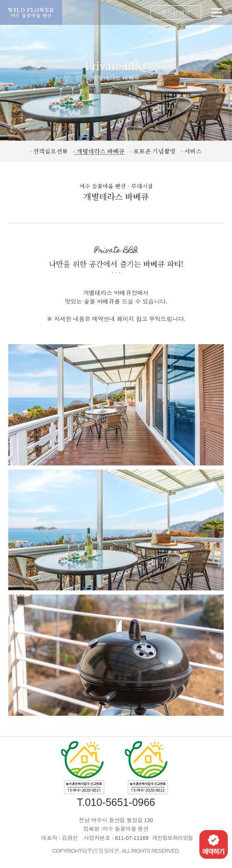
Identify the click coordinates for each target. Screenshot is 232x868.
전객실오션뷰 (51, 151)
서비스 (193, 151)
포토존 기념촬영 (155, 151)
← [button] (13, 127)
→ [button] (219, 127)
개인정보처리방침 (173, 838)
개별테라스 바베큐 (101, 151)
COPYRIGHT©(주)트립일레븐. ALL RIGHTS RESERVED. (116, 851)
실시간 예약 (176, 13)
